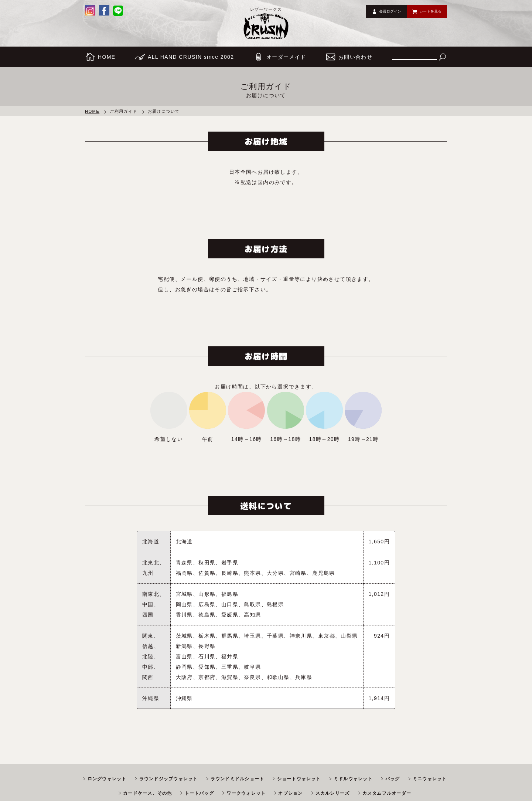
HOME (92, 111)
